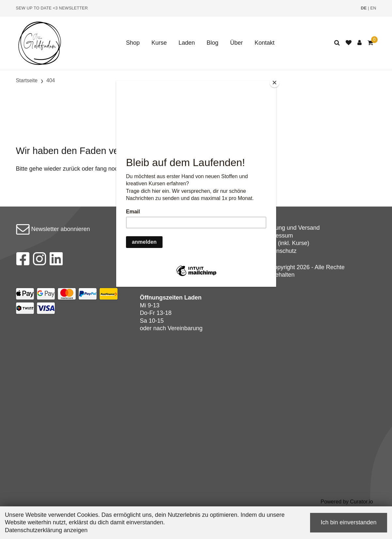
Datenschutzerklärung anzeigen (46, 530)
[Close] (274, 83)
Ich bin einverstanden (348, 522)
